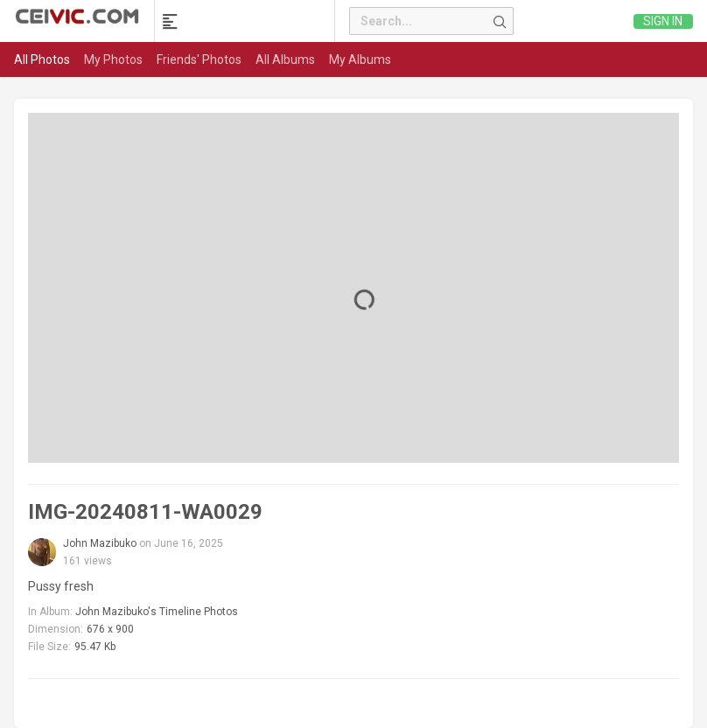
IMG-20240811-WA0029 (145, 512)
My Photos (113, 59)
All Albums (285, 59)
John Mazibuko (100, 543)
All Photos (42, 59)
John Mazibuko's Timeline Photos (157, 612)
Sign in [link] (663, 21)
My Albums (360, 59)
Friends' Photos (199, 59)
